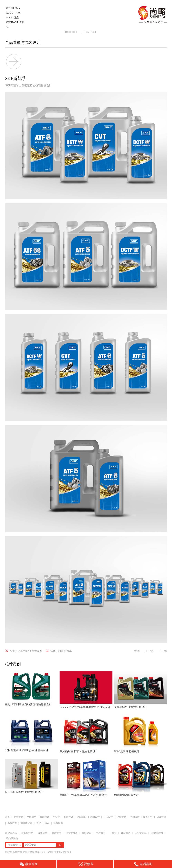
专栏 (39, 823)
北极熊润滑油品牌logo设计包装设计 (27, 750)
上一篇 (149, 651)
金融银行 (87, 833)
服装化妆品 (27, 833)
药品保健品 (12, 838)
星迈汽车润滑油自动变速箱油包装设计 (28, 704)
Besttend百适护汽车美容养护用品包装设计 (85, 707)
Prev (86, 32)
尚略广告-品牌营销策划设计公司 (30, 852)
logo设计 (45, 817)
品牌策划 (18, 817)
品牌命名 (32, 817)
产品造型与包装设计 (23, 42)
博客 (47, 823)
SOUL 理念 (12, 18)
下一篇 (163, 651)
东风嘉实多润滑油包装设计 (130, 707)
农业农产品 (11, 833)
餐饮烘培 (56, 833)
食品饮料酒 (72, 833)
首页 (7, 817)
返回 (137, 651)
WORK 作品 (13, 8)
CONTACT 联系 (15, 22)
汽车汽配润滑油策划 (30, 651)
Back (68, 32)
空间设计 (135, 817)
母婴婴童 (43, 833)
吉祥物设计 (26, 823)
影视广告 (12, 823)
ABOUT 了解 (13, 13)
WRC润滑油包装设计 (127, 751)
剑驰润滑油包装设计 (126, 795)
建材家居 (126, 833)
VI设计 (57, 817)
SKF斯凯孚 (65, 651)
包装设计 (69, 817)
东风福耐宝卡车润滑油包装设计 (79, 751)
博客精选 (58, 823)
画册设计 (95, 817)
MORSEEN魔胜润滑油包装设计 (24, 792)
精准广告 (148, 817)
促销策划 (121, 817)
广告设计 (108, 817)
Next (93, 32)
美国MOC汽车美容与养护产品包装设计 (83, 795)
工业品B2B (141, 833)
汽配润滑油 (157, 833)
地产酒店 (100, 833)
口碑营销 (161, 817)
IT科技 (113, 833)
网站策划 (82, 817)
